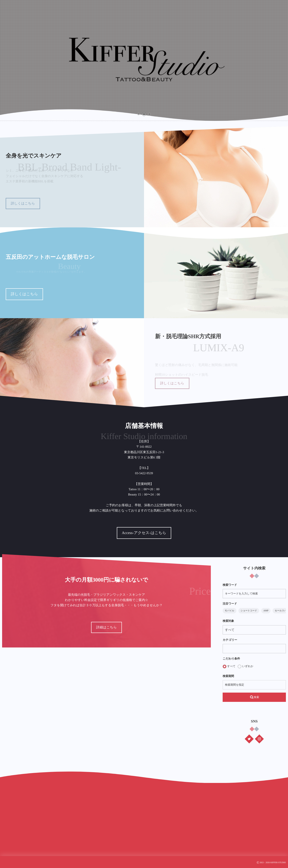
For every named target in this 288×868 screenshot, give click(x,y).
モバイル (229, 611)
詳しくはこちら (23, 204)
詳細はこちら (106, 627)
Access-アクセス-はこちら (128, 533)
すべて (229, 666)
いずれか (245, 666)
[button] (139, 114)
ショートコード (249, 611)
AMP (266, 611)
